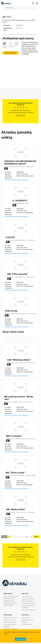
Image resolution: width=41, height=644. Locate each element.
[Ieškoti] (20, 8)
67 (31, 537)
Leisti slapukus (20, 639)
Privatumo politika (9, 620)
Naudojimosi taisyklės (11, 618)
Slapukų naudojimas (10, 622)
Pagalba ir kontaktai (28, 599)
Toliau (36, 537)
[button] (37, 3)
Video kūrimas (26, 618)
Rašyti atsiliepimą (10, 53)
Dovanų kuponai (27, 624)
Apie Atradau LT (27, 597)
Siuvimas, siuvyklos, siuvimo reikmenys (16, 180)
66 (27, 537)
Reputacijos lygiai (27, 601)
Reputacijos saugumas (29, 610)
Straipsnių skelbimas (28, 603)
